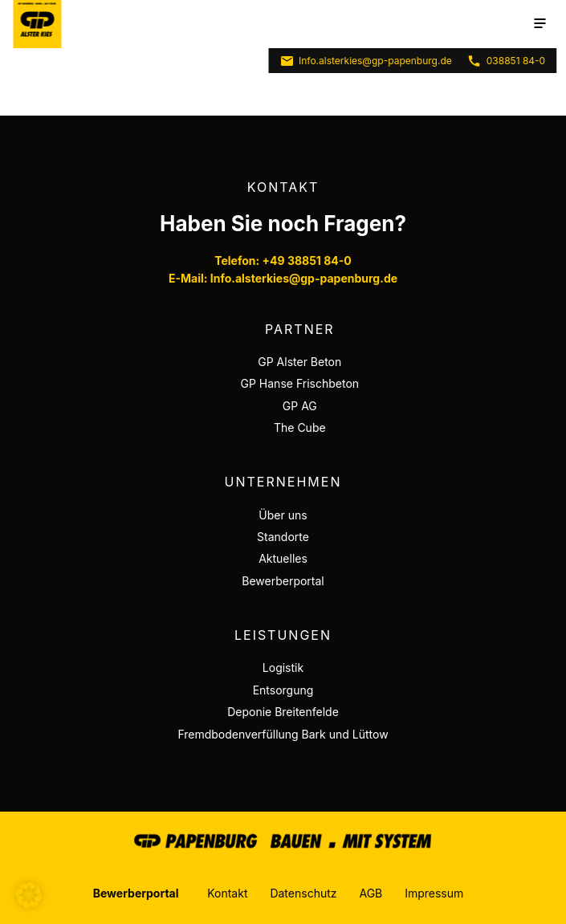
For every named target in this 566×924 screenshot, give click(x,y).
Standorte (283, 537)
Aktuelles (283, 558)
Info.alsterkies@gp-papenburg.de (366, 61)
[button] (29, 895)
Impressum (434, 893)
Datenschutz (303, 893)
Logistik (283, 668)
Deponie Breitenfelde (283, 712)
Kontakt (227, 893)
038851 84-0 (506, 61)
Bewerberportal (283, 581)
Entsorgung (283, 690)
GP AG (300, 406)
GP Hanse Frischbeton (300, 383)
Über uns (283, 515)
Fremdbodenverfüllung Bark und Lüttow (283, 734)
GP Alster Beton (299, 362)
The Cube (300, 427)
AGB (371, 893)
